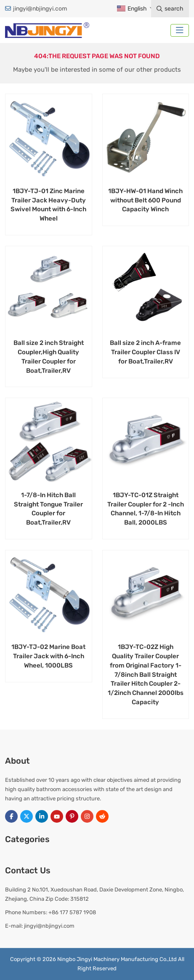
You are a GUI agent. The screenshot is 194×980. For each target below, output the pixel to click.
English (132, 9)
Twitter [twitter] (27, 816)
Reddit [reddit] (102, 816)
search (170, 9)
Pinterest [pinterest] (72, 816)
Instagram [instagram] (87, 816)
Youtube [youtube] (57, 816)
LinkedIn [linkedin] (42, 816)
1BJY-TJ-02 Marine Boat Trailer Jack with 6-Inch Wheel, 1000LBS (48, 656)
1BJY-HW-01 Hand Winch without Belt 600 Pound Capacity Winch (145, 200)
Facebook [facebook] (11, 816)
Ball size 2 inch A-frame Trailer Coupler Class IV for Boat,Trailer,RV (145, 352)
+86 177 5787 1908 (72, 912)
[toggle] (180, 30)
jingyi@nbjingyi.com (40, 9)
